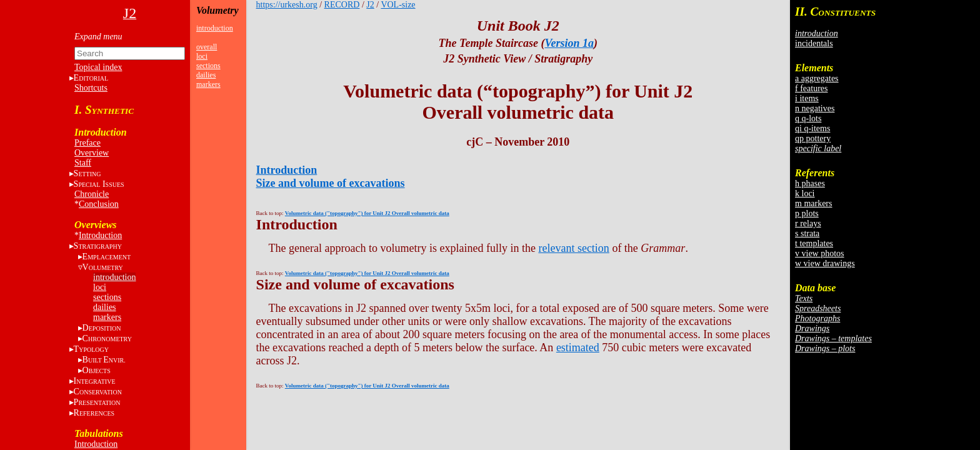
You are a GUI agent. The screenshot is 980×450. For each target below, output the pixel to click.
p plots (807, 213)
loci (100, 287)
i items (807, 98)
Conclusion (99, 204)
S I (99, 184)
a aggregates (817, 78)
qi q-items (812, 128)
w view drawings (825, 263)
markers (107, 317)
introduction (114, 277)
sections (107, 297)
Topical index (98, 67)
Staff (83, 163)
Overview (92, 153)
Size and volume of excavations (331, 183)
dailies (105, 307)
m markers (813, 203)
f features (811, 88)
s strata (807, 233)
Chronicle (92, 194)
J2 (370, 5)
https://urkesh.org (287, 5)
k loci (805, 193)
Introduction (100, 235)
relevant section (573, 248)
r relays (808, 223)
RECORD (342, 5)
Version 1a (569, 43)
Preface (87, 143)
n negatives (815, 108)
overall (207, 47)
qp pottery (813, 138)
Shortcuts (91, 88)
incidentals (814, 43)
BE (104, 360)
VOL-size (398, 5)
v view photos (820, 253)
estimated (578, 347)
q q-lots (808, 118)
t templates (814, 243)
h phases (810, 183)
